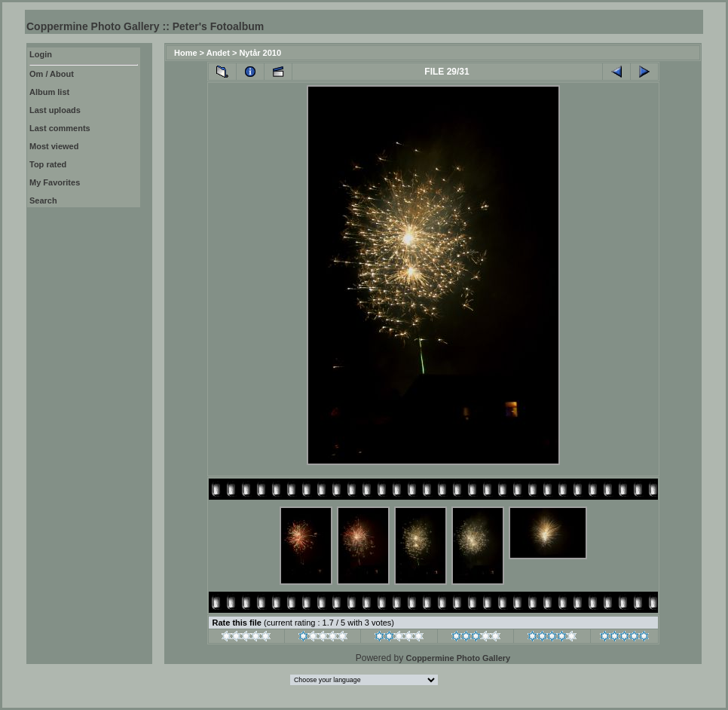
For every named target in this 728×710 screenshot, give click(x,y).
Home (186, 53)
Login (41, 54)
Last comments (60, 128)
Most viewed (54, 146)
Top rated (48, 164)
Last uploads (55, 110)
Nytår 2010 (260, 53)
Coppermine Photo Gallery (458, 658)
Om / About (52, 74)
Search (43, 200)
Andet (218, 53)
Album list (49, 92)
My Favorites (55, 182)
